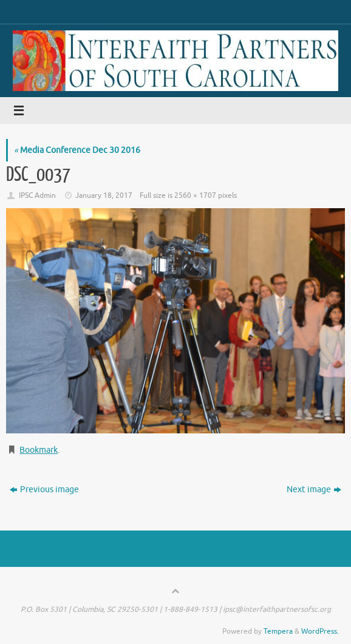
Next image (314, 490)
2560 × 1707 (195, 195)
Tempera (278, 631)
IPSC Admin (37, 195)
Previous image (44, 490)
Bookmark (39, 450)
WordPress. (320, 631)
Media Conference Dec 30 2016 (77, 150)
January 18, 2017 (104, 195)
